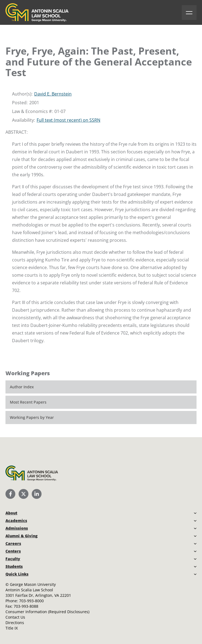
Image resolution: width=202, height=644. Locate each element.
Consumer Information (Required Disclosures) (47, 612)
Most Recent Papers (28, 402)
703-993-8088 (26, 606)
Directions (15, 623)
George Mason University (33, 584)
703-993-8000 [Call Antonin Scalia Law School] (31, 601)
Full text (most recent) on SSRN (68, 120)
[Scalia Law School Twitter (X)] (24, 494)
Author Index (22, 387)
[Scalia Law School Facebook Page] (10, 494)
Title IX (12, 628)
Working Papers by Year (32, 417)
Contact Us (15, 617)
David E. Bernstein (53, 94)
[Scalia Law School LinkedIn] (37, 494)
